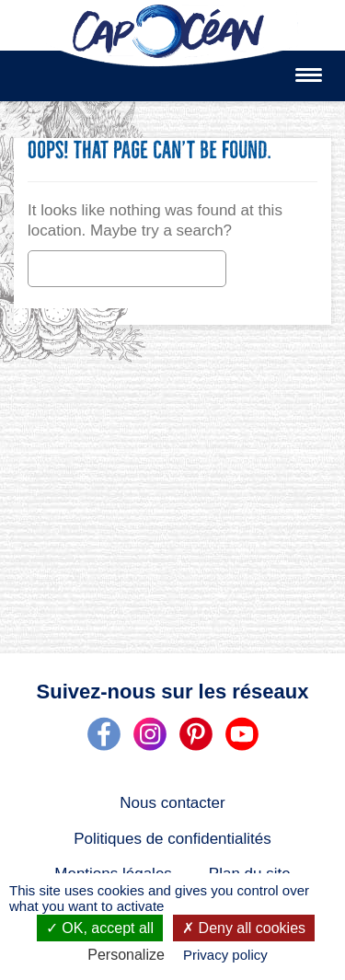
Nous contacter (172, 803)
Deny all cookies (244, 928)
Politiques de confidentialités (172, 839)
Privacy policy (225, 955)
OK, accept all (100, 928)
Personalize (126, 955)
